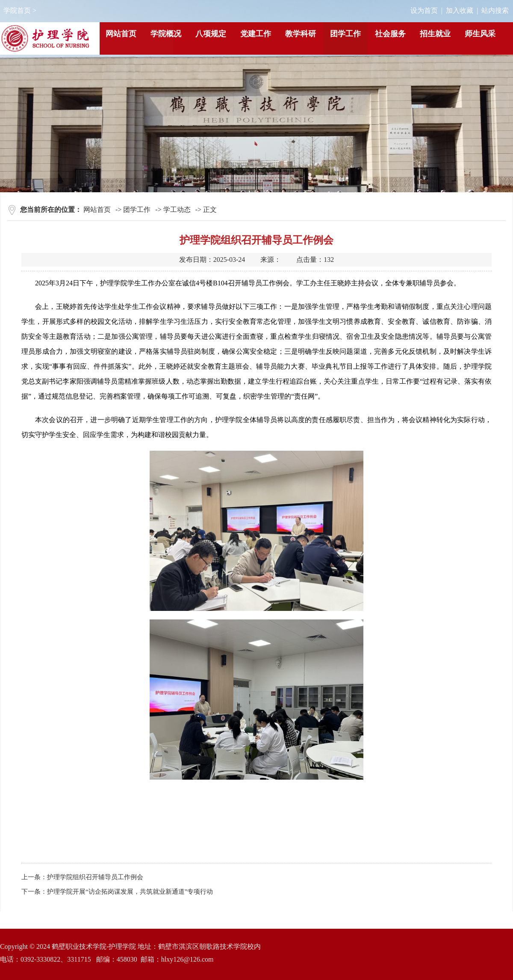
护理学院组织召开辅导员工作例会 (95, 877)
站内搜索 (495, 10)
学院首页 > (20, 10)
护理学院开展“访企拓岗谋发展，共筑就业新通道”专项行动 (130, 892)
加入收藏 (460, 10)
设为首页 (424, 10)
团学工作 (137, 210)
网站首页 (97, 210)
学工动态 (177, 210)
